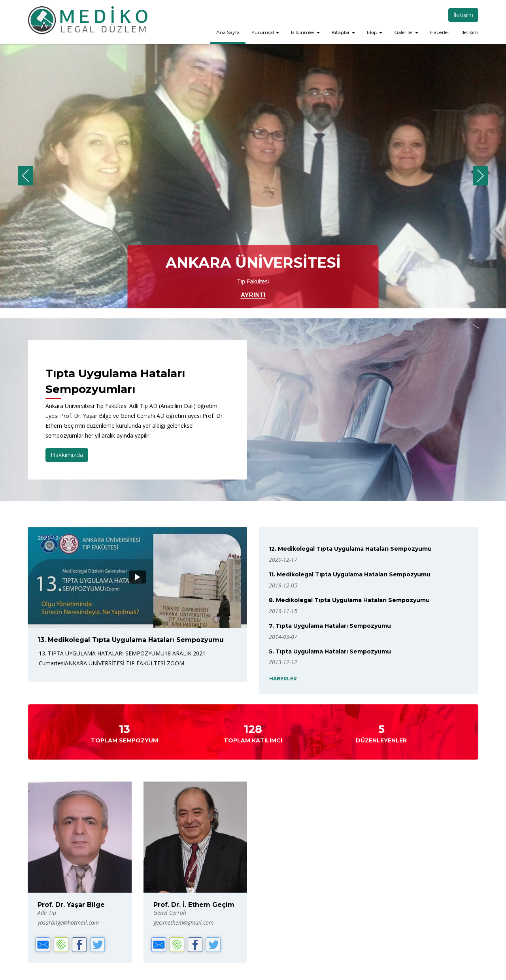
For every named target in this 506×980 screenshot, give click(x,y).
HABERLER (283, 679)
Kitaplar (343, 32)
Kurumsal (265, 32)
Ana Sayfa (228, 32)
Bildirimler (305, 32)
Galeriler (406, 32)
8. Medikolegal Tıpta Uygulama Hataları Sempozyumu (349, 600)
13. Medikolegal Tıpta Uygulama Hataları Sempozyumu (131, 640)
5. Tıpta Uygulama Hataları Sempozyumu (330, 651)
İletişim (463, 15)
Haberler (440, 32)
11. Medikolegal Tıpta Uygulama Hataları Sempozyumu (350, 574)
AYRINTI (253, 295)
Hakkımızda (67, 455)
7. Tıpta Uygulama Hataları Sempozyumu (330, 626)
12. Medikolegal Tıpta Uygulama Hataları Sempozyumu (350, 549)
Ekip (375, 32)
